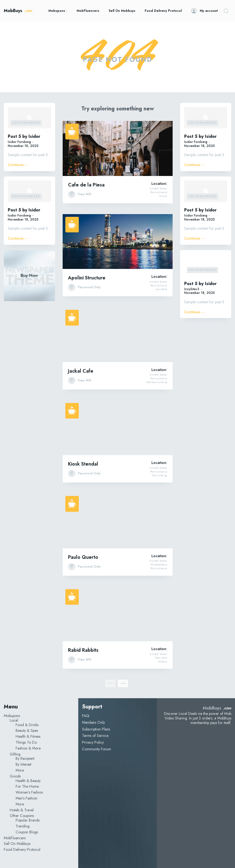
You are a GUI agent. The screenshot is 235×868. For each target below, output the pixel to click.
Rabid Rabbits (83, 650)
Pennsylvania (159, 192)
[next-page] (123, 683)
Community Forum (97, 749)
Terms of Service (95, 736)
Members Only (93, 722)
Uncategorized (26, 123)
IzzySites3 (192, 289)
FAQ (86, 716)
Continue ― (18, 165)
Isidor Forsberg (19, 142)
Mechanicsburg (157, 382)
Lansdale (161, 289)
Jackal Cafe (81, 371)
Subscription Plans (96, 729)
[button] (226, 11)
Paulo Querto (83, 557)
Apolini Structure (87, 278)
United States (158, 189)
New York (161, 658)
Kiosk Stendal (83, 464)
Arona (163, 196)
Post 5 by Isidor (24, 136)
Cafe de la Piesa (86, 185)
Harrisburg (160, 476)
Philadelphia (159, 565)
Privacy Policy (93, 742)
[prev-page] (110, 683)
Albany (163, 662)
